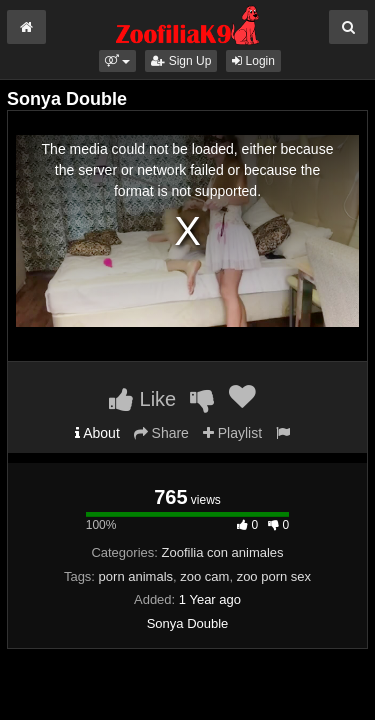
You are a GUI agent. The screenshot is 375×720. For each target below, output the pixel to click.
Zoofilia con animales (222, 552)
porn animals (136, 576)
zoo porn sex (274, 576)
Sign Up (181, 61)
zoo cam (204, 576)
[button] (117, 61)
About (97, 433)
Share (161, 433)
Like (142, 399)
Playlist (232, 433)
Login (253, 61)
